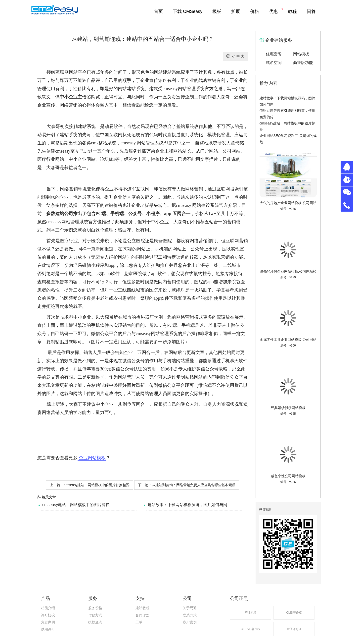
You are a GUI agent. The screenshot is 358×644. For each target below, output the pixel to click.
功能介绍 (48, 608)
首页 (158, 11)
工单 (139, 622)
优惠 (276, 11)
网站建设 (201, 205)
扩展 (236, 11)
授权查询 (95, 622)
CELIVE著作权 (250, 629)
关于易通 (190, 608)
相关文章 (46, 497)
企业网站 (87, 159)
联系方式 (190, 615)
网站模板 (301, 54)
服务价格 (95, 608)
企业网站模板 (92, 458)
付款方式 (95, 615)
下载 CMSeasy (188, 11)
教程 (292, 11)
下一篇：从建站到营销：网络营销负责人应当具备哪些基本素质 (187, 485)
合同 (139, 615)
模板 (217, 11)
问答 (311, 11)
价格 (255, 11)
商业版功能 (303, 63)
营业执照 (251, 613)
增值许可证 (294, 629)
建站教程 (142, 608)
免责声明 (48, 622)
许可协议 (48, 615)
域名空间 (274, 63)
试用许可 (48, 629)
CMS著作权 (294, 613)
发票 (147, 615)
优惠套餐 (274, 54)
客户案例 (190, 622)
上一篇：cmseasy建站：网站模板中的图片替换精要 (90, 485)
